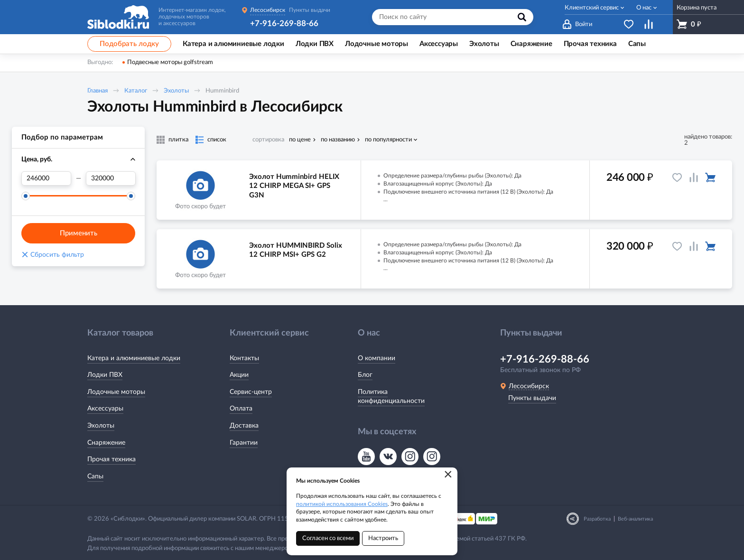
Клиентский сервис (592, 8)
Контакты (244, 358)
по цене (300, 140)
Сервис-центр (251, 392)
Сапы (95, 476)
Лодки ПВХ (105, 375)
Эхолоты (176, 91)
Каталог (136, 91)
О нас (644, 8)
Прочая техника (112, 459)
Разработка (597, 519)
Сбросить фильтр (53, 255)
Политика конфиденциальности (391, 397)
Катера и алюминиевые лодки (134, 358)
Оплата (241, 409)
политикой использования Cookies (342, 504)
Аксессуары (105, 409)
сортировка (268, 140)
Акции (239, 375)
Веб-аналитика (635, 519)
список (217, 140)
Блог (365, 375)
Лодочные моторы (116, 392)
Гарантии (244, 443)
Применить (79, 233)
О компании (377, 358)
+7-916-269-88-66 (284, 23)
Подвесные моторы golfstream (170, 62)
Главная (98, 91)
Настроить (383, 538)
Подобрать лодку (129, 44)
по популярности (388, 140)
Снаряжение (106, 443)
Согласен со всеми (328, 538)
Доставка (244, 426)
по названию (338, 140)
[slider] (26, 196)
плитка (178, 140)
